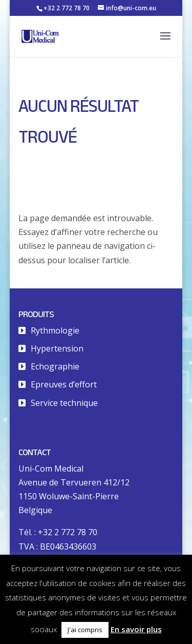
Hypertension (57, 348)
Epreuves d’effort (64, 384)
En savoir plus (136, 629)
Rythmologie (55, 330)
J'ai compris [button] (85, 630)
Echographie (55, 366)
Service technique (64, 403)
